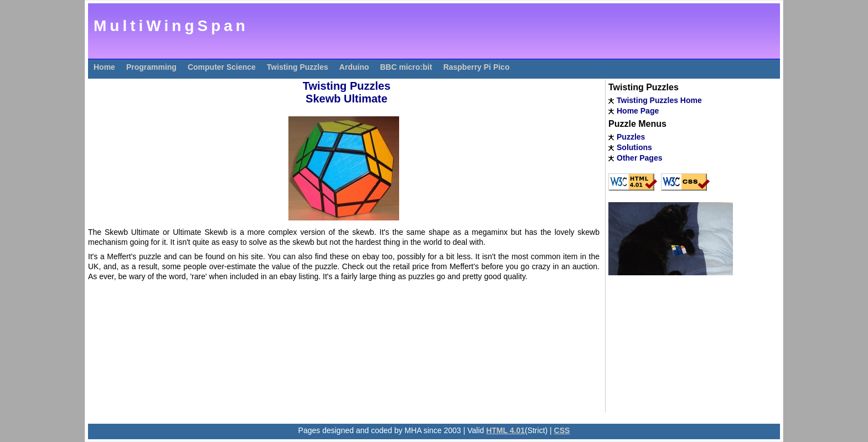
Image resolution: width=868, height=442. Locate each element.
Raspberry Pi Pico (477, 67)
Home (104, 67)
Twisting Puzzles (298, 67)
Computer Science (222, 67)
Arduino (354, 67)
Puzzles (631, 137)
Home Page (638, 111)
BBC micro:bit (406, 67)
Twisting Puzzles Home (659, 100)
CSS (562, 430)
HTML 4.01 (505, 430)
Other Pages (639, 158)
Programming (151, 67)
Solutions (634, 147)
